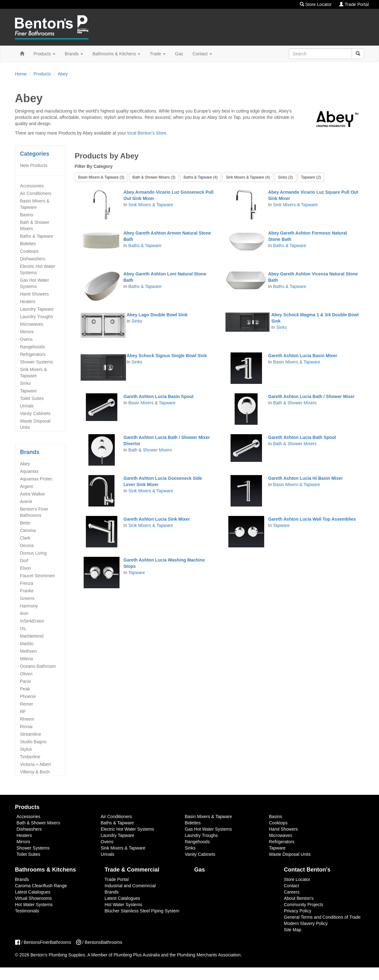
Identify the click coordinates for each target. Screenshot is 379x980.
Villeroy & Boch (35, 772)
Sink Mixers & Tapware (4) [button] (248, 177)
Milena (27, 659)
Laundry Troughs (37, 317)
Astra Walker (33, 494)
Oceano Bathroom (38, 666)
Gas (179, 54)
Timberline (30, 757)
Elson (26, 568)
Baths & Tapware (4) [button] (201, 177)
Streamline (31, 734)
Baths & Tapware (37, 236)
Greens (27, 598)
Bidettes (28, 244)
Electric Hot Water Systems (38, 269)
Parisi (26, 681)
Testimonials (27, 911)
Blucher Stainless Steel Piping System (142, 911)
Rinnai (26, 727)
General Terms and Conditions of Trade (322, 917)
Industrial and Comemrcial (130, 886)
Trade (158, 54)
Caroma (28, 530)
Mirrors (27, 332)
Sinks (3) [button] (285, 177)
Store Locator (316, 4)
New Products (34, 165)
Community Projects (304, 905)
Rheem (27, 719)
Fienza (27, 583)
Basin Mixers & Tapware (35, 204)
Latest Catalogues (33, 892)
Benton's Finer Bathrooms (34, 512)
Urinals (27, 406)
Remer (27, 704)
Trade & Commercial (132, 870)
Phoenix (28, 696)
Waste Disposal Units (35, 424)
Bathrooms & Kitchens (116, 54)
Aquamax (29, 471)
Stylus (26, 749)
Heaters (28, 302)
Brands (74, 54)
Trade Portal (354, 4)
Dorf (24, 561)
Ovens (26, 339)
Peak (25, 689)
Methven (29, 651)
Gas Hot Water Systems (35, 283)
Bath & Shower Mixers (35, 225)
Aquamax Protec (36, 479)
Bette (25, 523)
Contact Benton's (307, 870)
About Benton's (299, 898)
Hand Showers (35, 294)
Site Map (293, 930)
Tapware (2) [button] (311, 177)
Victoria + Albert (36, 764)
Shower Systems (37, 362)
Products (45, 54)
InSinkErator (32, 621)
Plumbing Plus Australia (137, 955)
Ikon (24, 613)
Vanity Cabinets (35, 413)
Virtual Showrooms (33, 898)
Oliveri (26, 674)
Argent (27, 486)
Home (21, 74)
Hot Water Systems (34, 905)
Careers (292, 892)
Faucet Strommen (38, 576)
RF (23, 711)
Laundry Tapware (37, 309)
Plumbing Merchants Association (209, 955)
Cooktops (29, 251)
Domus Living (33, 553)
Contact (202, 54)
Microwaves (32, 324)
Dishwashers (33, 259)
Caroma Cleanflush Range (41, 886)
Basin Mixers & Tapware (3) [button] (101, 177)
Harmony (29, 606)
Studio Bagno (33, 742)
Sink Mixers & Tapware (34, 373)
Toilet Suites (32, 398)
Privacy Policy (298, 911)
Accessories (32, 186)
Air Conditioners (36, 193)
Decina (27, 545)
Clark (25, 538)
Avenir (26, 501)
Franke (27, 591)
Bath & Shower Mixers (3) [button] (154, 177)
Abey (63, 74)
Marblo (27, 644)
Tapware (28, 391)
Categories (35, 154)
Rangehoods (33, 347)
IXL (23, 628)
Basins (27, 215)
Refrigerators (33, 354)
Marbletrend (32, 636)
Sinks (25, 383)
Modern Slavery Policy (306, 923)
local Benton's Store (147, 133)
